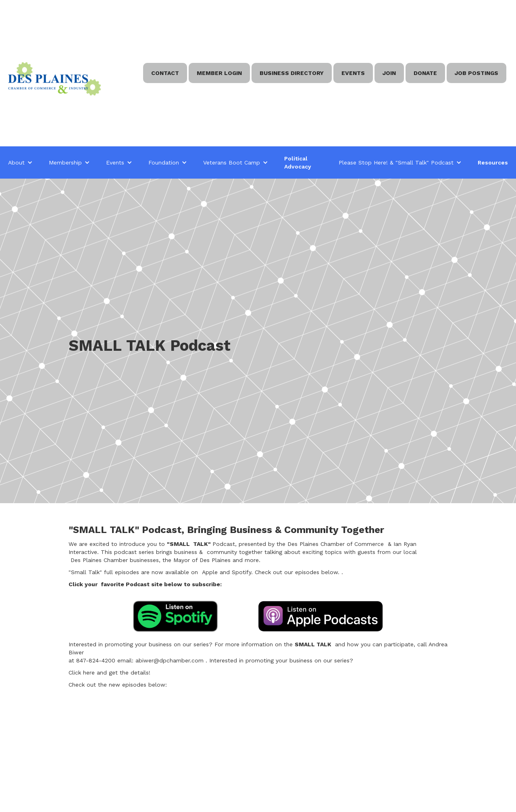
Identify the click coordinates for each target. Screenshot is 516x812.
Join (389, 73)
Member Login (219, 73)
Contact (165, 73)
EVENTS (353, 73)
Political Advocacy (298, 162)
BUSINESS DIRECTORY (292, 73)
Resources (493, 162)
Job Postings (476, 73)
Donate (425, 73)
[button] (20, 162)
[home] (54, 79)
